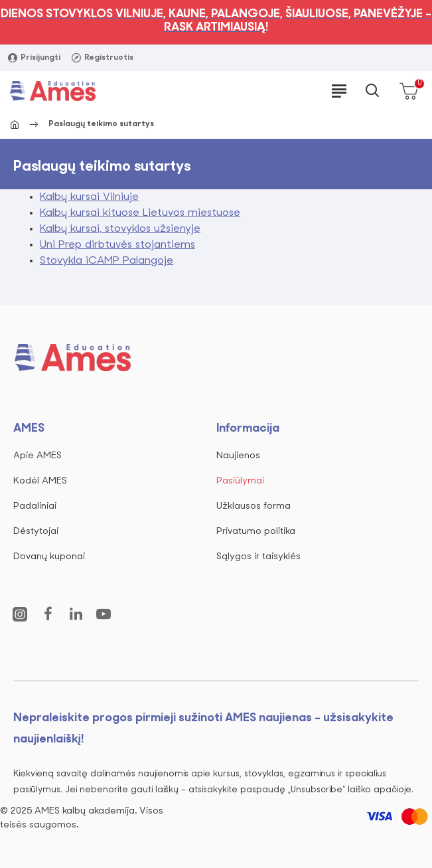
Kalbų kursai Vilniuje (89, 197)
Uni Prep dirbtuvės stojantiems (117, 245)
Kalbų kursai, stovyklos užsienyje (120, 229)
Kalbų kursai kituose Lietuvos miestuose (140, 213)
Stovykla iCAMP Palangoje (107, 261)
